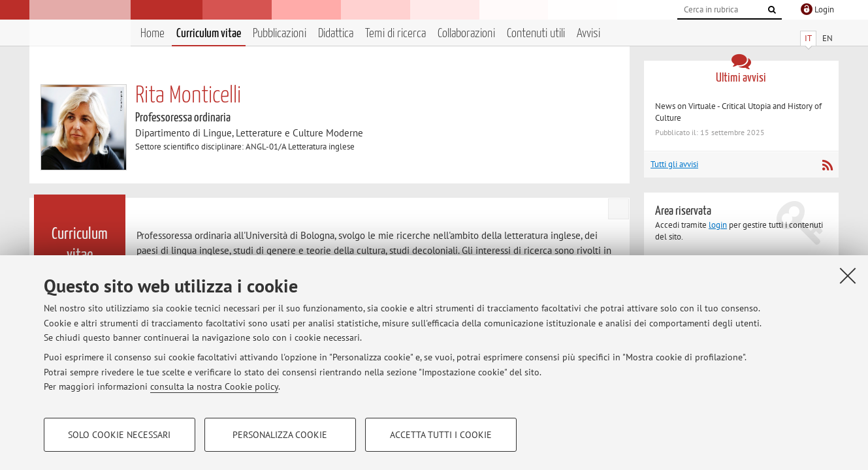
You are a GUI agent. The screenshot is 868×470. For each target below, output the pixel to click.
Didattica (336, 34)
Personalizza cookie (280, 435)
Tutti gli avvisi (674, 164)
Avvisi (588, 34)
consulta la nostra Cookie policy (214, 386)
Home (153, 34)
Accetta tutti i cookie (441, 435)
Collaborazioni (466, 34)
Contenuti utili (536, 34)
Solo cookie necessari (119, 435)
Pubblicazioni (280, 34)
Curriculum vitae (209, 34)
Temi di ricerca (395, 34)
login (718, 225)
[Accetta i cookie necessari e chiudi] (848, 275)
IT (808, 38)
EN (828, 38)
